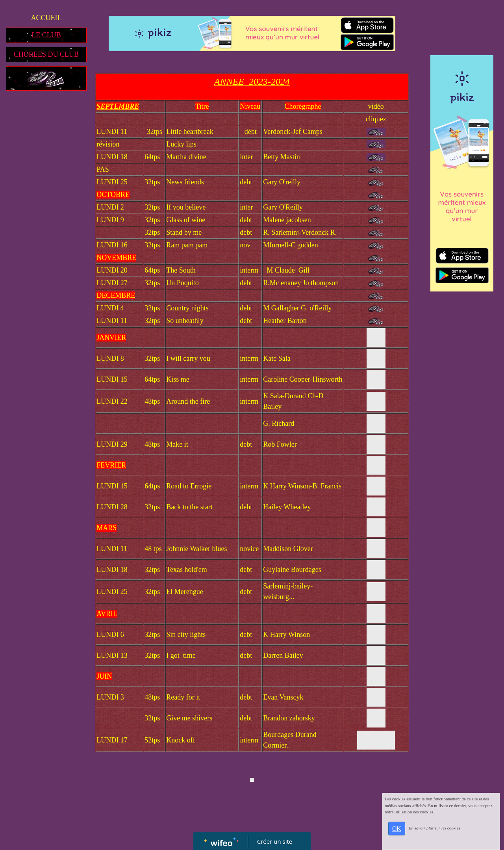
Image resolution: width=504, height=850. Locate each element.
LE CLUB (46, 35)
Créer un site (275, 841)
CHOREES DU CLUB (46, 54)
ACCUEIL (46, 18)
